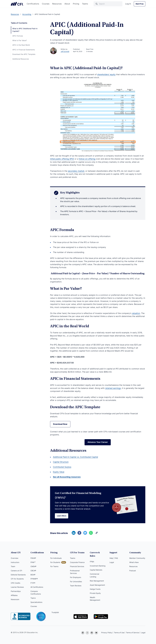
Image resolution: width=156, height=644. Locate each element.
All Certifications (37, 587)
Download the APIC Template (24, 54)
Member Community (137, 558)
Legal (112, 562)
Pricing (76, 4)
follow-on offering (87, 159)
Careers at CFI (16, 571)
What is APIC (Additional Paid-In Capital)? (25, 30)
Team (13, 567)
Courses (46, 4)
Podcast (133, 571)
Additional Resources (21, 59)
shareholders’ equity (106, 74)
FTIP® (33, 583)
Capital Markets (96, 567)
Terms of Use (119, 633)
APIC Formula (18, 36)
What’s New (134, 562)
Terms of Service (133, 633)
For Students (55, 562)
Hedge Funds (95, 586)
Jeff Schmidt (65, 51)
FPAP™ (33, 562)
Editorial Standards (18, 575)
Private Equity (95, 590)
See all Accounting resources (67, 477)
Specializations (36, 602)
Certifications (33, 4)
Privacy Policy (107, 633)
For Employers (76, 578)
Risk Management (97, 578)
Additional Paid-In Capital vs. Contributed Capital (75, 457)
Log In (128, 4)
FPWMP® (34, 579)
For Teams (54, 567)
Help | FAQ (114, 558)
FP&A (92, 558)
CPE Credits (15, 583)
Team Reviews (76, 586)
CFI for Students (17, 579)
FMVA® (33, 558)
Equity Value (59, 472)
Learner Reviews (17, 587)
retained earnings (113, 388)
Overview (15, 558)
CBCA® (33, 571)
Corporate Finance (77, 562)
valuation (136, 313)
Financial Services (77, 567)
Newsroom (15, 600)
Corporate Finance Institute (17, 4)
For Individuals (56, 558)
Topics (33, 598)
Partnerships (16, 591)
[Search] (108, 4)
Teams (85, 4)
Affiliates (14, 595)
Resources (57, 4)
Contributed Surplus (62, 467)
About (67, 4)
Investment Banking (98, 562)
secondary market (76, 171)
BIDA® (33, 575)
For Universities (76, 582)
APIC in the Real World (21, 45)
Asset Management (97, 582)
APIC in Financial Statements (24, 50)
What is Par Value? (20, 40)
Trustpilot (55, 612)
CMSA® (33, 567)
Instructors (15, 562)
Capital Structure (61, 462)
